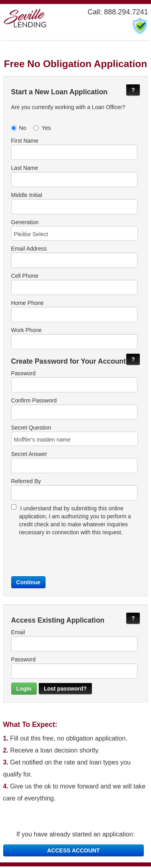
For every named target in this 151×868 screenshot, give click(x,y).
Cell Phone (74, 285)
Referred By (74, 491)
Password (74, 382)
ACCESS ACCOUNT (74, 852)
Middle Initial (74, 203)
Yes (42, 128)
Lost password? (65, 690)
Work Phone (74, 339)
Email (74, 642)
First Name (74, 149)
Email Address (74, 257)
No (19, 128)
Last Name (74, 176)
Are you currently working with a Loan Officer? (68, 107)
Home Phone (74, 312)
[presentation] (72, 555)
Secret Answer (74, 464)
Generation (75, 230)
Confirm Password (74, 409)
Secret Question (75, 436)
